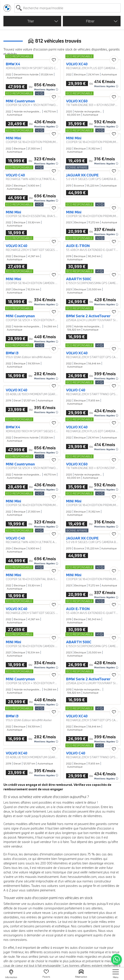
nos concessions (15, 940)
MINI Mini (13, 138)
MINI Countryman (20, 101)
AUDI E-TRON (78, 246)
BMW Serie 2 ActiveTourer (88, 316)
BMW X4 (13, 64)
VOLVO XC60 (77, 101)
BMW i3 (12, 353)
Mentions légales (46, 89)
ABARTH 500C (79, 279)
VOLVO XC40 (77, 64)
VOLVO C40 (15, 175)
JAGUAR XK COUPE (82, 175)
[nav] (116, 974)
